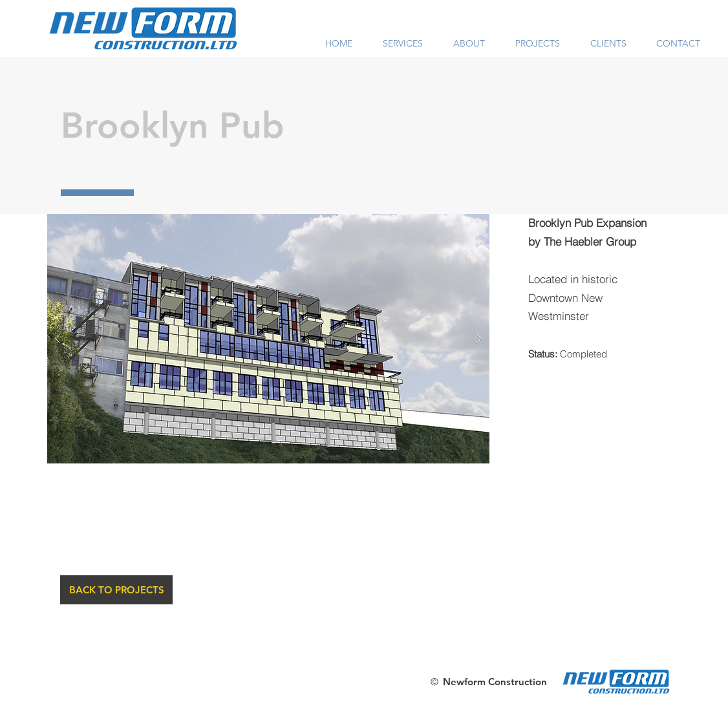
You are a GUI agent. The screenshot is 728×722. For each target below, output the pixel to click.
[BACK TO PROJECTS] (116, 590)
